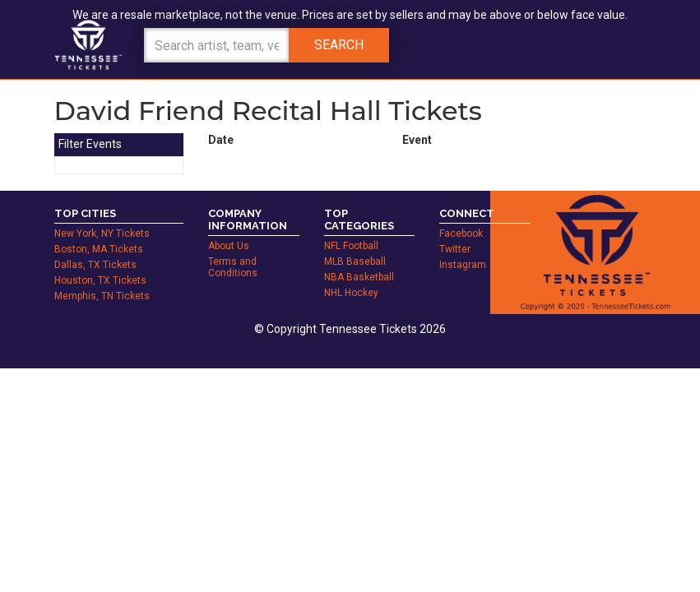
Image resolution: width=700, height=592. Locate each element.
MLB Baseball (355, 261)
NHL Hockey (351, 293)
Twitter (455, 249)
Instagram (463, 265)
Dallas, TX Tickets (95, 265)
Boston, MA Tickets (99, 249)
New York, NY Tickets (102, 234)
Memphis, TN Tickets (102, 296)
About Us (229, 246)
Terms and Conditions (233, 267)
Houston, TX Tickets (100, 280)
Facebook (461, 234)
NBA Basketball (359, 277)
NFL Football (351, 246)
